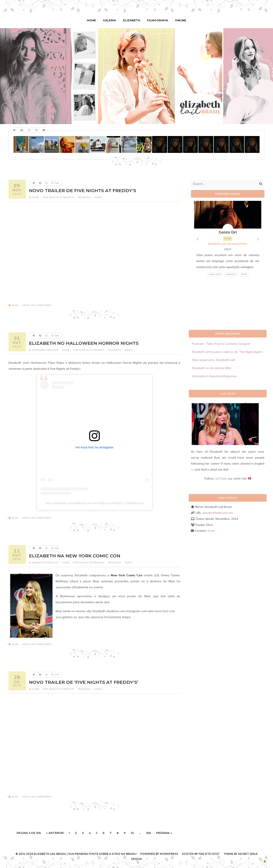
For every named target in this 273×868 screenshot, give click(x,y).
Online (179, 20)
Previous (197, 238)
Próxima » (164, 833)
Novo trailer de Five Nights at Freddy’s (83, 191)
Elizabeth (132, 20)
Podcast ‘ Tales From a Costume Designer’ (221, 344)
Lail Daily (220, 478)
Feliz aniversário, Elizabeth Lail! (213, 360)
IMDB (244, 274)
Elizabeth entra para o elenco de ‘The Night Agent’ (227, 352)
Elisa (15, 305)
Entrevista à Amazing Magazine (214, 376)
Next (257, 238)
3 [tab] (236, 324)
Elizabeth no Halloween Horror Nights (84, 343)
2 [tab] (230, 324)
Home (93, 20)
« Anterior (55, 833)
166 (149, 833)
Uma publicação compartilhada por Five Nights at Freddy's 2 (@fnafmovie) (94, 503)
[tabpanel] (228, 239)
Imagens (231, 274)
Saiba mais (215, 274)
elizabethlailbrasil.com (218, 513)
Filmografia (157, 20)
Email (211, 531)
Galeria (110, 20)
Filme (35, 197)
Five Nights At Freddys (59, 197)
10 (132, 833)
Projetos (84, 197)
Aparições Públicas (45, 350)
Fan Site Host (209, 854)
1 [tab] (224, 324)
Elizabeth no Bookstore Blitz (212, 368)
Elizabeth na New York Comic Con (75, 556)
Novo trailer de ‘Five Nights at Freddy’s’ (84, 682)
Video (98, 197)
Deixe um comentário (37, 305)
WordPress (169, 854)
